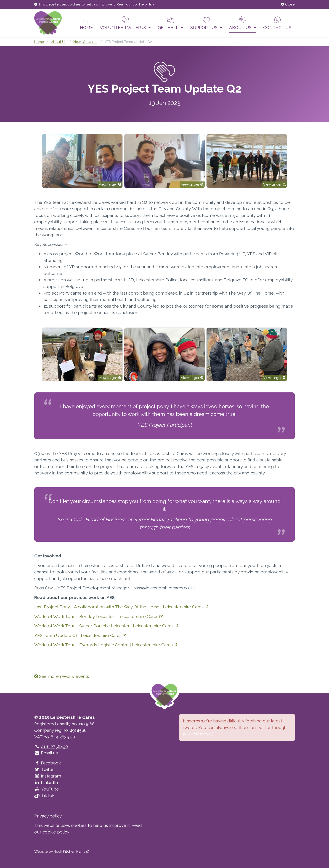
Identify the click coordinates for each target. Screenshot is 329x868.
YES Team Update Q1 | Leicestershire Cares (78, 635)
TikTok (44, 795)
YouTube (47, 789)
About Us (243, 23)
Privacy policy (48, 816)
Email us (46, 753)
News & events (85, 42)
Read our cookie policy (136, 4)
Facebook (48, 763)
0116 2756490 (51, 746)
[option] (82, 161)
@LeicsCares (196, 734)
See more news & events (62, 676)
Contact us (277, 23)
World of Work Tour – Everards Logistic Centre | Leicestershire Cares (103, 645)
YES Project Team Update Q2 (128, 42)
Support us (206, 23)
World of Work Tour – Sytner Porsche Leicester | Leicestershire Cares (104, 626)
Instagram (48, 776)
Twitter (45, 769)
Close (288, 4)
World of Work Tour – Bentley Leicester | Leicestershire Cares (96, 616)
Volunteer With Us (125, 23)
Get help (171, 23)
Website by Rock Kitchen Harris (60, 852)
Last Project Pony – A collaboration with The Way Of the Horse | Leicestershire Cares (119, 607)
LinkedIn (46, 782)
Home (86, 23)
